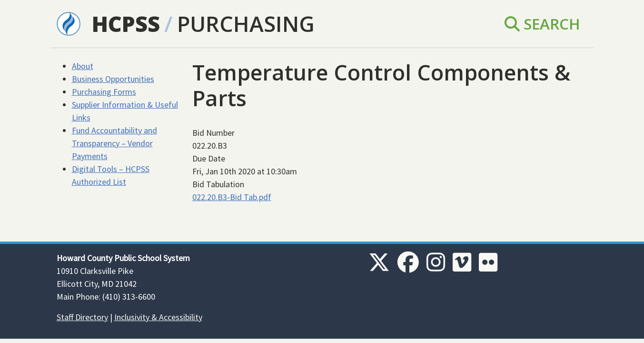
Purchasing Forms (104, 92)
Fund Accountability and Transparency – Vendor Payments (114, 143)
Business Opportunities (113, 79)
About (83, 66)
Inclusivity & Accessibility (158, 317)
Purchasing (246, 24)
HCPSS (126, 24)
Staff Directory (82, 317)
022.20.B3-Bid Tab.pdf (232, 197)
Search (542, 24)
